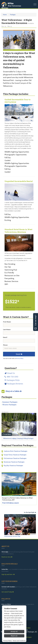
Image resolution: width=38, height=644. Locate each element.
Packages (13, 15)
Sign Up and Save (8, 574)
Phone (5, 345)
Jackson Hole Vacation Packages (16, 451)
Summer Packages (10, 402)
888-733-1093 (11, 377)
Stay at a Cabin (14, 391)
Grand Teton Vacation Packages (15, 455)
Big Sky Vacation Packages (13, 466)
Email (5, 337)
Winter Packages (9, 405)
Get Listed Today (8, 592)
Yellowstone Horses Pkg (12, 536)
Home (5, 15)
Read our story (7, 557)
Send (19, 354)
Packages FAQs (12, 380)
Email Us (10, 373)
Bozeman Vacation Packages (14, 462)
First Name (7, 322)
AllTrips (11, 3)
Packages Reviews (14, 384)
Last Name (7, 329)
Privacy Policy (20, 358)
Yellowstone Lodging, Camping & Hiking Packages (18, 438)
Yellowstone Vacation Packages (15, 458)
